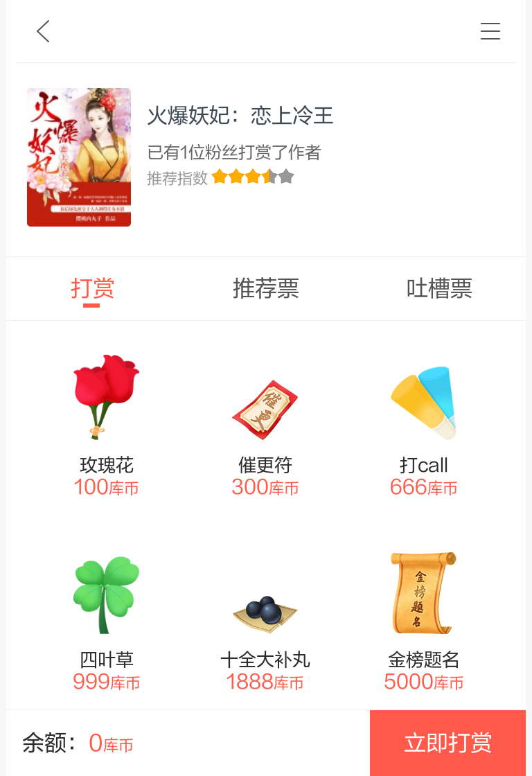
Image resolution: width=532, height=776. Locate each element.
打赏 (93, 289)
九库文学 (43, 31)
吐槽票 (439, 289)
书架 (490, 31)
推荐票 (266, 289)
